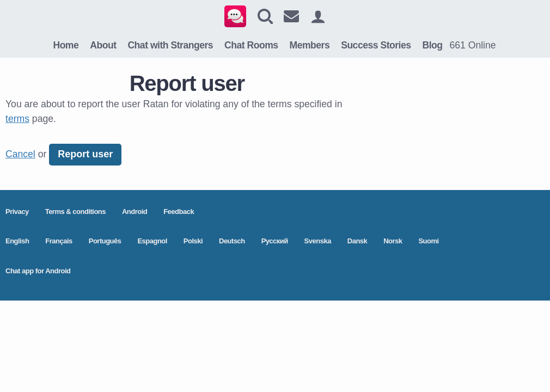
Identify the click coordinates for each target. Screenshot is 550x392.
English (17, 241)
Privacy (17, 212)
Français (59, 241)
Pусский (275, 241)
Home (66, 45)
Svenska (318, 241)
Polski (193, 241)
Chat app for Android (38, 271)
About (103, 45)
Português (105, 241)
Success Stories (376, 45)
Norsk (393, 241)
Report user (85, 154)
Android (135, 212)
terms (17, 119)
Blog (432, 45)
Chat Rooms (251, 45)
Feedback (179, 212)
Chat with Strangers (170, 45)
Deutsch (232, 241)
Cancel (20, 154)
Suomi (428, 241)
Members (310, 45)
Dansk (357, 241)
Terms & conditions (75, 212)
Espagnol (152, 241)
